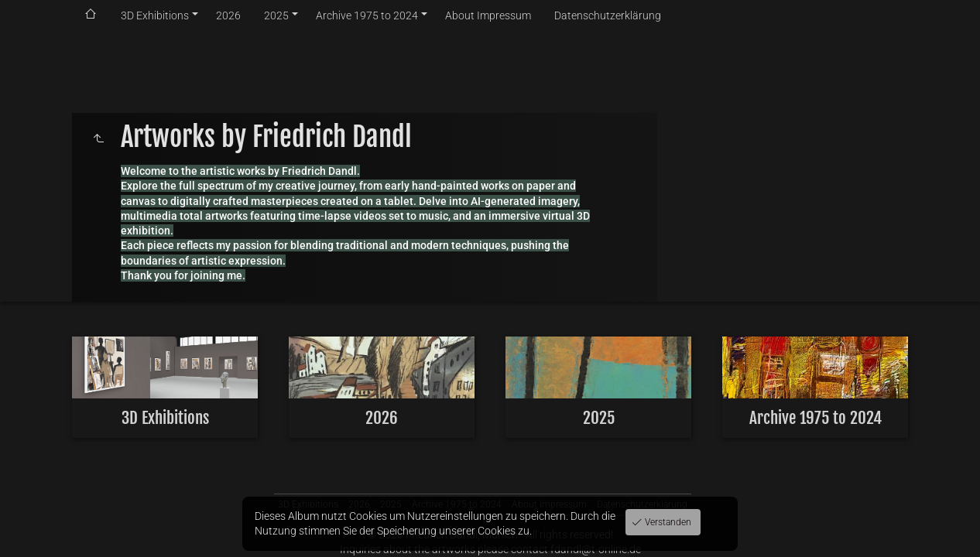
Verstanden (667, 522)
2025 (276, 15)
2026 (228, 15)
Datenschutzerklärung (608, 15)
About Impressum (488, 15)
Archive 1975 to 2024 (367, 15)
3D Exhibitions (155, 15)
